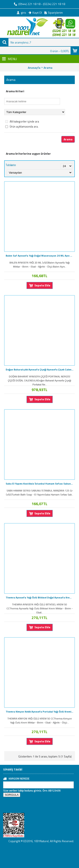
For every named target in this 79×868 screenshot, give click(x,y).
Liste (13, 165)
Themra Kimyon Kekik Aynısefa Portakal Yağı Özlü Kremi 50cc (40, 712)
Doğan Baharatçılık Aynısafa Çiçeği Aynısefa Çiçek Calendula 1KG (40, 369)
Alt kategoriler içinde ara (22, 121)
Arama (48, 68)
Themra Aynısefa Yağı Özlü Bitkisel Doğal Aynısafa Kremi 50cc (40, 597)
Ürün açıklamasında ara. (22, 126)
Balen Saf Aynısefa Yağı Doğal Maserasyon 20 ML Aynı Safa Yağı (40, 256)
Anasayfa (34, 68)
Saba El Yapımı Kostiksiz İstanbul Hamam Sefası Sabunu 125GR (40, 484)
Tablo (9, 165)
